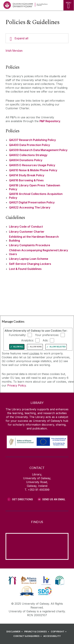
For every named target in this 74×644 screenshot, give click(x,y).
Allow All (18, 347)
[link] (12, 580)
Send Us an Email (54, 499)
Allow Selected (58, 347)
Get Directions (22, 499)
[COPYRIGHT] (59, 632)
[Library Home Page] (47, 5)
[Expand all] (37, 38)
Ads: (45, 340)
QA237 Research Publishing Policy (32, 140)
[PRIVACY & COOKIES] (37, 632)
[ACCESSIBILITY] (52, 636)
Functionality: (18, 335)
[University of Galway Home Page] (18, 6)
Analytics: (27, 340)
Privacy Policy (17, 385)
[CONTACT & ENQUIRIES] (28, 636)
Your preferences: (47, 335)
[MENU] (69, 5)
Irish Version (14, 50)
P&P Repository (50, 121)
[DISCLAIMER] (15, 632)
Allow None (36, 347)
